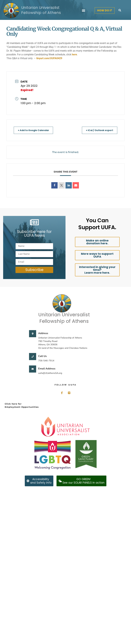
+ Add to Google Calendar (35, 130)
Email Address (47, 369)
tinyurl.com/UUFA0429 (49, 58)
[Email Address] (33, 369)
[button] (83, 10)
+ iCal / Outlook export (99, 130)
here (74, 54)
